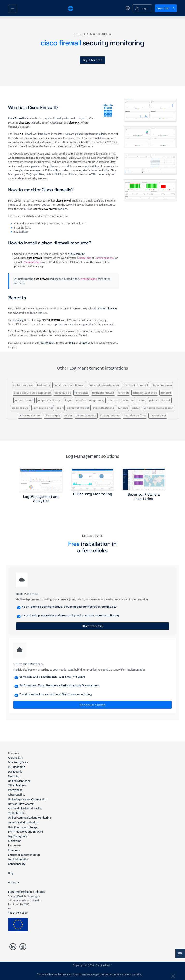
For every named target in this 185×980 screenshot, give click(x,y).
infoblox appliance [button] (145, 393)
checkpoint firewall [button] (135, 385)
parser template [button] (86, 415)
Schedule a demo (93, 705)
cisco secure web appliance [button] (32, 393)
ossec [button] (142, 400)
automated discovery (106, 309)
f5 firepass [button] (81, 393)
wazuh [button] (136, 408)
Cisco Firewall (16, 118)
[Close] (172, 975)
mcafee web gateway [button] (90, 400)
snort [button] (60, 408)
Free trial (166, 8)
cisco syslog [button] (63, 393)
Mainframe (15, 841)
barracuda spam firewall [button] (69, 385)
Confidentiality (17, 864)
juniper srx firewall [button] (49, 400)
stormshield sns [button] (103, 408)
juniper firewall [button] (24, 400)
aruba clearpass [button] (23, 385)
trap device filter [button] (135, 415)
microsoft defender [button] (121, 400)
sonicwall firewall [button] (78, 408)
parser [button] (68, 415)
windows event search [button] (159, 408)
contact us (85, 343)
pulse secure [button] (20, 408)
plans (72, 343)
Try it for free (92, 60)
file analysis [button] (53, 415)
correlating (18, 320)
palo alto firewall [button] (160, 400)
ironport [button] (166, 393)
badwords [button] (43, 385)
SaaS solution (47, 343)
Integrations (15, 790)
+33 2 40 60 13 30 (18, 913)
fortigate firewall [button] (103, 393)
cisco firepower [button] (162, 385)
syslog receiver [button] (110, 415)
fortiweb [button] (123, 393)
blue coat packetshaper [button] (103, 385)
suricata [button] (123, 408)
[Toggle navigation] (13, 9)
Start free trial (93, 626)
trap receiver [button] (158, 415)
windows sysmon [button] (30, 415)
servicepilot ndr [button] (43, 408)
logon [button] (69, 400)
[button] (142, 8)
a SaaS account (76, 254)
